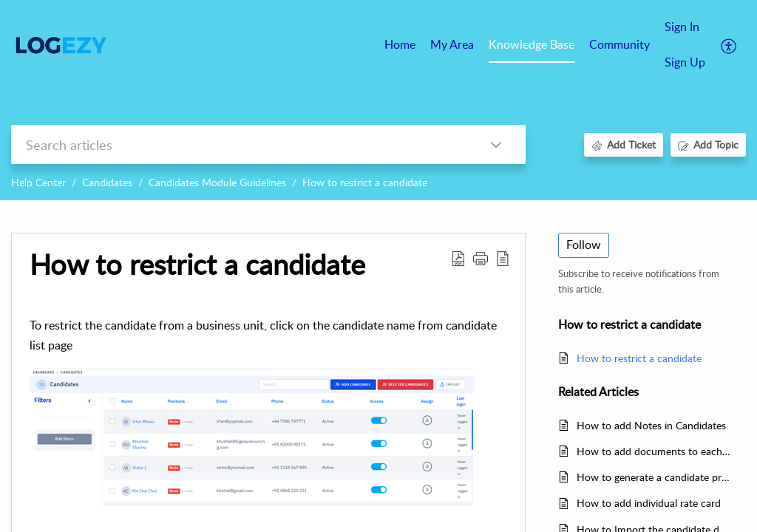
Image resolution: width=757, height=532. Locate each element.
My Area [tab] (452, 44)
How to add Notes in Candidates (651, 425)
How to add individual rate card (649, 503)
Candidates (107, 182)
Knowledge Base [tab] (532, 44)
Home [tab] (400, 44)
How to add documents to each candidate (654, 451)
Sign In (682, 27)
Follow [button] (584, 245)
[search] (239, 144)
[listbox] (496, 144)
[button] (481, 258)
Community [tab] (619, 44)
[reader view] (503, 258)
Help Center (38, 182)
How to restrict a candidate (365, 182)
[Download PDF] (458, 258)
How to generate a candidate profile (654, 477)
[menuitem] (685, 28)
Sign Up (685, 62)
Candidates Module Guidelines (217, 182)
